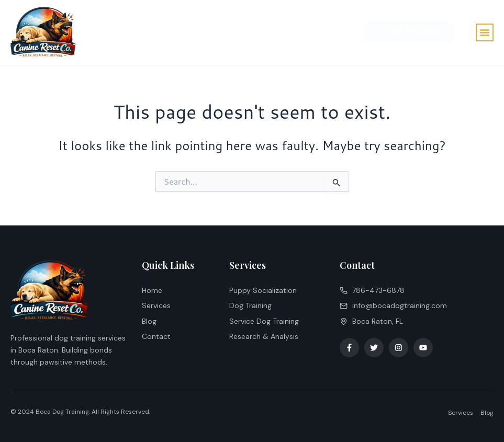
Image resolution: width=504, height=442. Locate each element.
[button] (485, 32)
